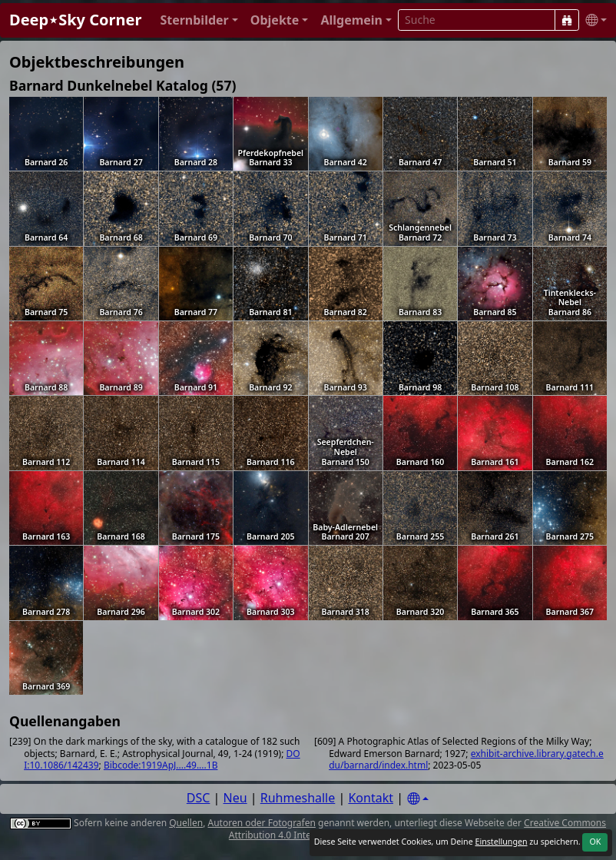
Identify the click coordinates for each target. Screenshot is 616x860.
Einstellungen (501, 842)
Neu (235, 798)
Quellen (186, 823)
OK (595, 842)
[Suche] (567, 20)
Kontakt (371, 798)
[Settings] (418, 799)
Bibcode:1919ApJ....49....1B (161, 765)
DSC (199, 798)
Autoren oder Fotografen (262, 823)
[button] (199, 20)
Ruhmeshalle (298, 798)
